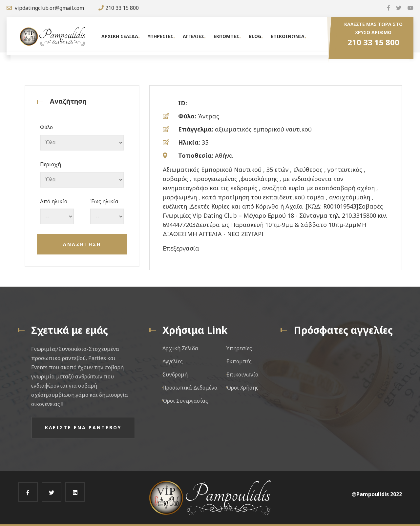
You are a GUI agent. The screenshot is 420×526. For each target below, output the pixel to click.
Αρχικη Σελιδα (120, 36)
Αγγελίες (173, 361)
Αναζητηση (82, 244)
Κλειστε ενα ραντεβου (83, 427)
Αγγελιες (193, 36)
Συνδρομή (175, 374)
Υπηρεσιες (160, 36)
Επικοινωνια (288, 36)
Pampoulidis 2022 (379, 494)
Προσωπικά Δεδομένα (190, 388)
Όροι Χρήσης (242, 388)
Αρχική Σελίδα (180, 348)
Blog (255, 36)
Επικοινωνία (242, 374)
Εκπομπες (226, 36)
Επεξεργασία (181, 248)
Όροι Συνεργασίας (185, 401)
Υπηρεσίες (239, 348)
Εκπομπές (239, 361)
